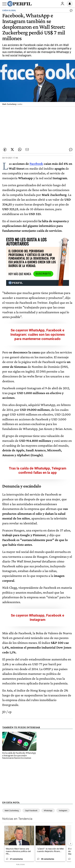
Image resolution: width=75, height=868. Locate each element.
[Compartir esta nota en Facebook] (5, 149)
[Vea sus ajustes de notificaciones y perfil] (70, 4)
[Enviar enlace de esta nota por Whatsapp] (20, 149)
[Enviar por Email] (27, 149)
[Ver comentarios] (71, 11)
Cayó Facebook (31, 811)
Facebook (36, 164)
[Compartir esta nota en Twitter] (12, 149)
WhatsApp (48, 811)
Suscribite (43, 274)
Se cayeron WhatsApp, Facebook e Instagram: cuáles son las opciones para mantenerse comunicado (38, 335)
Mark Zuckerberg (12, 811)
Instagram (63, 811)
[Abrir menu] (4, 4)
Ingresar (62, 4)
